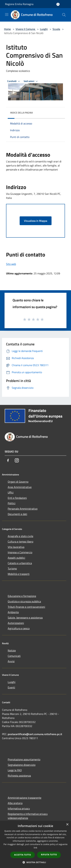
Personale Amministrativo (23, 509)
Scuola (56, 29)
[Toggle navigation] (7, 15)
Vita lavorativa (16, 547)
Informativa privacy (19, 808)
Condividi (14, 81)
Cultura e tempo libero (20, 542)
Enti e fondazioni (17, 498)
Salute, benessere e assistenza (25, 618)
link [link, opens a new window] (35, 848)
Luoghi (44, 29)
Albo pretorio (15, 803)
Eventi (11, 687)
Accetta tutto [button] (22, 855)
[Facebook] (8, 460)
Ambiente (13, 612)
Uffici (11, 492)
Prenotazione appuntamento (24, 759)
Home (7, 29)
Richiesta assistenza (19, 776)
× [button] (67, 825)
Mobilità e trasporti (19, 574)
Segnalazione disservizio (22, 765)
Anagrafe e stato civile (20, 536)
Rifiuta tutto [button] (49, 855)
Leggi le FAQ (15, 770)
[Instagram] (17, 460)
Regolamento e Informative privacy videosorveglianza (28, 816)
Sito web (11, 264)
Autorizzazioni (16, 623)
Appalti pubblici (16, 558)
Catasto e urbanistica (20, 563)
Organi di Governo (18, 482)
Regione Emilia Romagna (19, 4)
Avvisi (11, 661)
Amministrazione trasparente (25, 798)
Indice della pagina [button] (21, 113)
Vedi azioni (31, 81)
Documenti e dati (17, 514)
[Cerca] (64, 15)
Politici (12, 503)
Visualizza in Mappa (36, 221)
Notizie (12, 650)
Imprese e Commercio (20, 552)
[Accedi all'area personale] (58, 4)
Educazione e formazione (22, 596)
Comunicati (14, 656)
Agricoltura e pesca (19, 628)
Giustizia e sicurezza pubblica (24, 601)
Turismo (12, 568)
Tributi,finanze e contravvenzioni (26, 607)
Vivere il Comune (26, 29)
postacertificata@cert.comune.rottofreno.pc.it (35, 734)
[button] (36, 862)
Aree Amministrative (20, 487)
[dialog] (35, 844)
